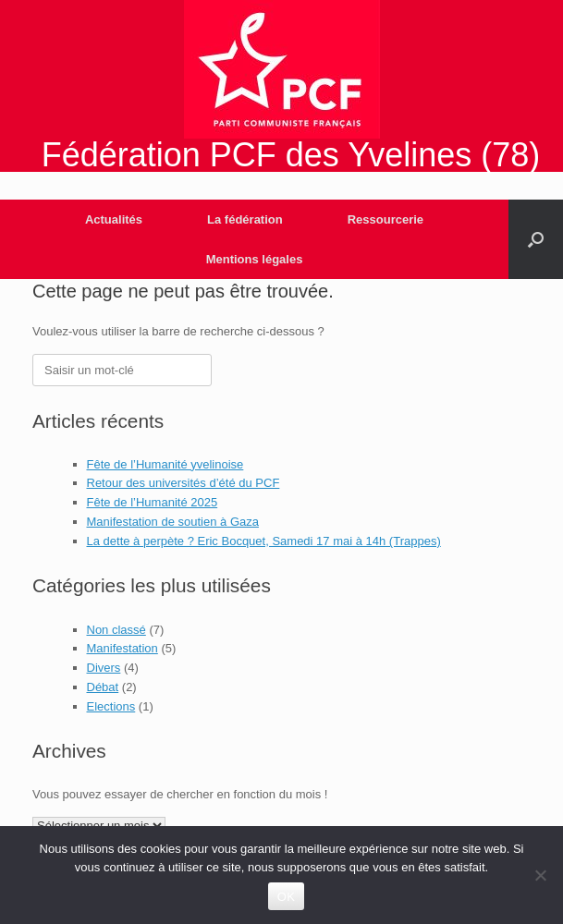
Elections (111, 706)
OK (286, 897)
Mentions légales (255, 259)
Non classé (116, 630)
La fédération (245, 219)
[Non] (540, 875)
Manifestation (122, 648)
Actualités (114, 219)
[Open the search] (536, 239)
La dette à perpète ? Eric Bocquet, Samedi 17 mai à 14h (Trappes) (264, 541)
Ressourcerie (386, 219)
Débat (103, 687)
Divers (104, 668)
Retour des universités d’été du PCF (184, 483)
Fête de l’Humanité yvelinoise (165, 464)
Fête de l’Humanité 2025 (153, 502)
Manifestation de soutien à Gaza (173, 522)
